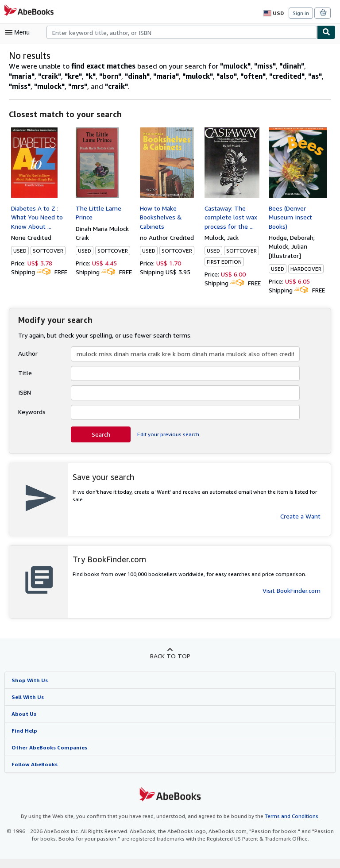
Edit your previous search (167, 443)
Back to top (170, 664)
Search (101, 443)
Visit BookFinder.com (292, 599)
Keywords (32, 421)
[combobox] (182, 32)
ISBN (25, 401)
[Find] (326, 32)
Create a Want (301, 517)
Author (27, 362)
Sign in (301, 13)
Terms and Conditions (286, 826)
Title (24, 382)
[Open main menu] (19, 32)
